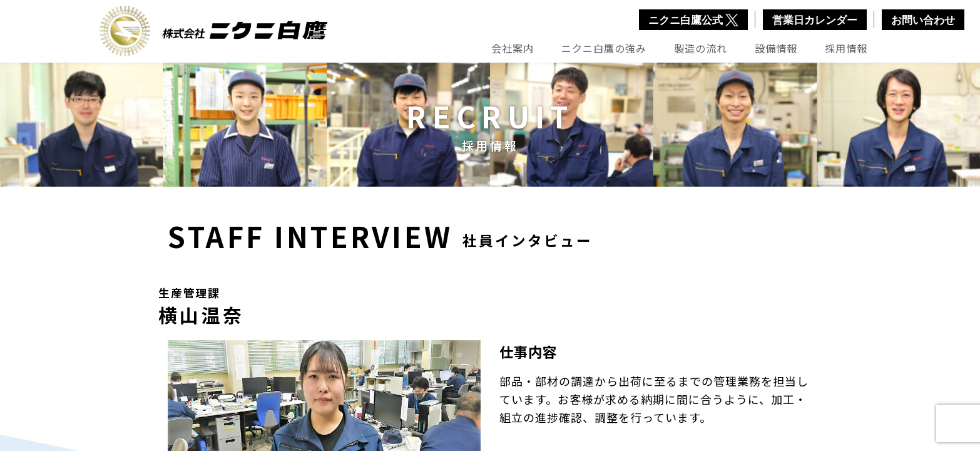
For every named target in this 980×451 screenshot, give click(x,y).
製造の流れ (701, 48)
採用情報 (846, 48)
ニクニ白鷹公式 (693, 20)
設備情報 (776, 48)
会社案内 (513, 48)
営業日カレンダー (815, 20)
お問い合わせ (923, 20)
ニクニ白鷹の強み (604, 48)
